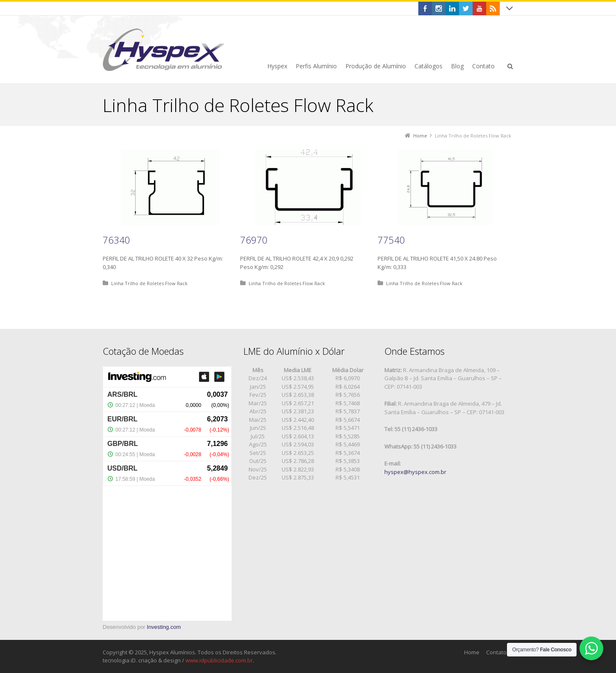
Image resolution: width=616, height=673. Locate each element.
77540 (391, 240)
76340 (116, 240)
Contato (496, 652)
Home (472, 652)
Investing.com (164, 627)
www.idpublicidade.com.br (219, 660)
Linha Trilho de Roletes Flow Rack (149, 283)
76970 (254, 240)
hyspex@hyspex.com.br (415, 472)
